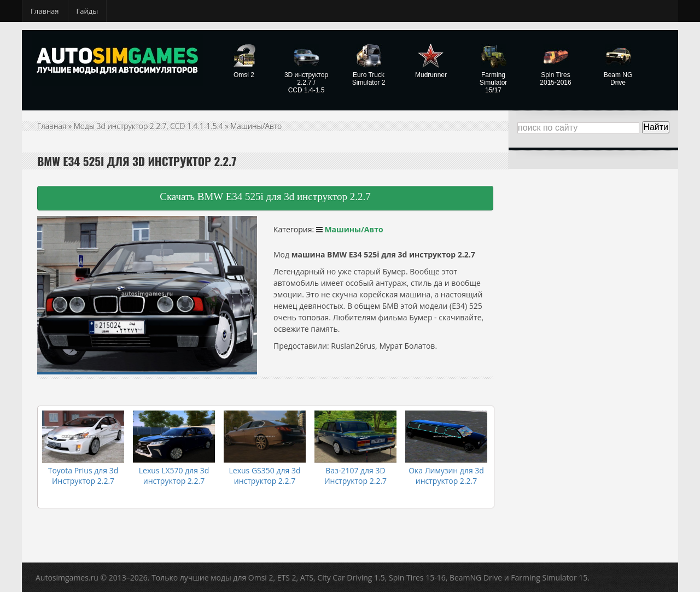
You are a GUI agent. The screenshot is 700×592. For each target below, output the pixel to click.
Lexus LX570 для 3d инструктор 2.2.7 (174, 476)
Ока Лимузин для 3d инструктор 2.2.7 (446, 476)
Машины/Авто (256, 126)
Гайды (87, 11)
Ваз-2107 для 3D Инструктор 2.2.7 (355, 476)
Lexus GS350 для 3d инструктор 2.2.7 (265, 476)
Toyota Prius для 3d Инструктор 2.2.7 (83, 476)
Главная (45, 11)
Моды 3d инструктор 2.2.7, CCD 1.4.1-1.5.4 (148, 126)
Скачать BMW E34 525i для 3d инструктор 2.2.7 (265, 197)
